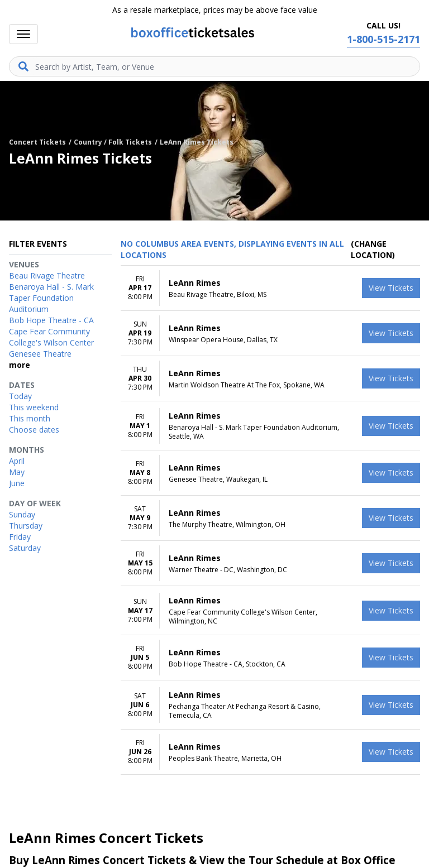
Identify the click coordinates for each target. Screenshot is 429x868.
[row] (270, 288)
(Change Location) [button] (373, 249)
